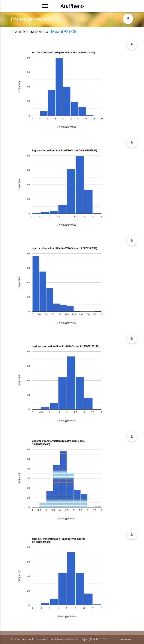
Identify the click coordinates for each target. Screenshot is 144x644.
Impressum (126, 639)
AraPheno (72, 6)
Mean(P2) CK (64, 31)
